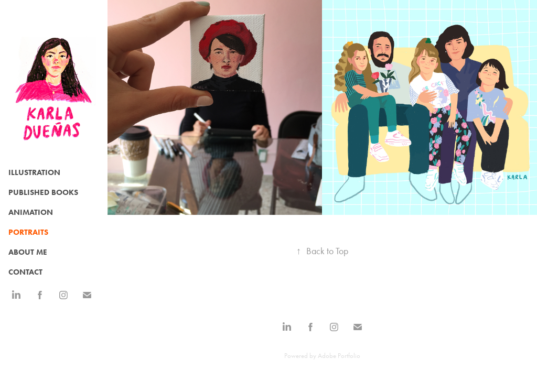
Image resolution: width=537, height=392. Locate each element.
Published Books (43, 192)
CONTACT (25, 272)
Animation (31, 212)
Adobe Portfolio (339, 356)
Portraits (28, 232)
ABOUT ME (28, 252)
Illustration (34, 172)
